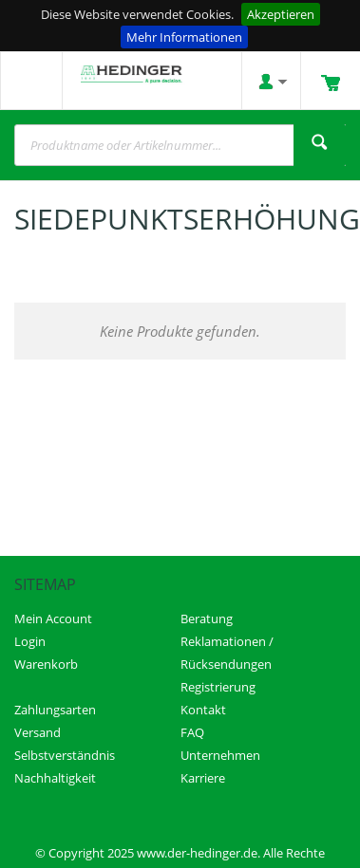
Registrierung (218, 687)
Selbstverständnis (65, 755)
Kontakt (203, 710)
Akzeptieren (281, 14)
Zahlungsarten (55, 710)
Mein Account (53, 619)
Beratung (207, 619)
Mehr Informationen (184, 37)
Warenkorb (46, 664)
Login (30, 641)
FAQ (192, 732)
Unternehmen (220, 755)
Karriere (203, 778)
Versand (38, 732)
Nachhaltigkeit (55, 778)
